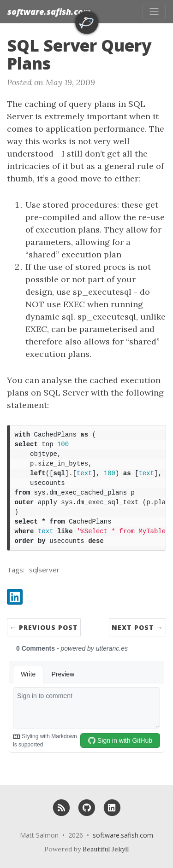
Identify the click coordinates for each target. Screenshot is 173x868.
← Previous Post (44, 627)
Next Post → (137, 627)
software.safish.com (49, 12)
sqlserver (44, 570)
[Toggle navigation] (154, 12)
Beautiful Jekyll (106, 849)
